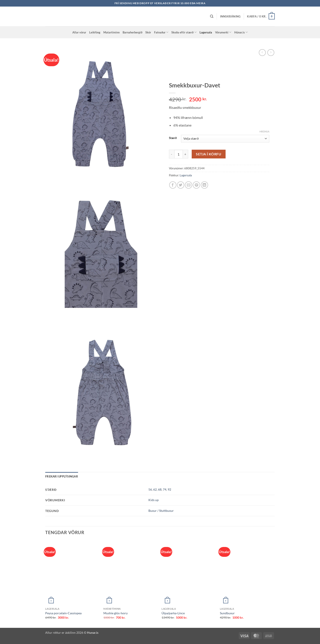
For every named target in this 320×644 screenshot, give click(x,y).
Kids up (154, 500)
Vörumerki (223, 32)
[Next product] (262, 53)
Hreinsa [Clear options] (264, 131)
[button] (230, 16)
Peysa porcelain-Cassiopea (63, 613)
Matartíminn (111, 32)
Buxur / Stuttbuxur (161, 511)
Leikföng (95, 32)
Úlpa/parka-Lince (173, 613)
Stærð (173, 138)
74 (165, 489)
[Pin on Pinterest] (196, 185)
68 (160, 489)
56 (150, 489)
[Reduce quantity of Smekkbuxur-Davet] (172, 154)
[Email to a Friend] (189, 185)
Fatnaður (161, 32)
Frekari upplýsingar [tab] (62, 476)
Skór (148, 32)
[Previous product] (271, 53)
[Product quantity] (179, 154)
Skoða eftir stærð (184, 32)
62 (155, 489)
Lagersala (206, 32)
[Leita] (212, 16)
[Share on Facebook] (173, 185)
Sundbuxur (227, 613)
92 (169, 489)
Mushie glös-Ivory (116, 613)
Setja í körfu (209, 154)
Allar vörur (79, 32)
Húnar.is (241, 32)
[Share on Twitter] (181, 185)
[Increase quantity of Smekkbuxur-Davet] (186, 154)
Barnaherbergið (132, 32)
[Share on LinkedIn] (204, 185)
